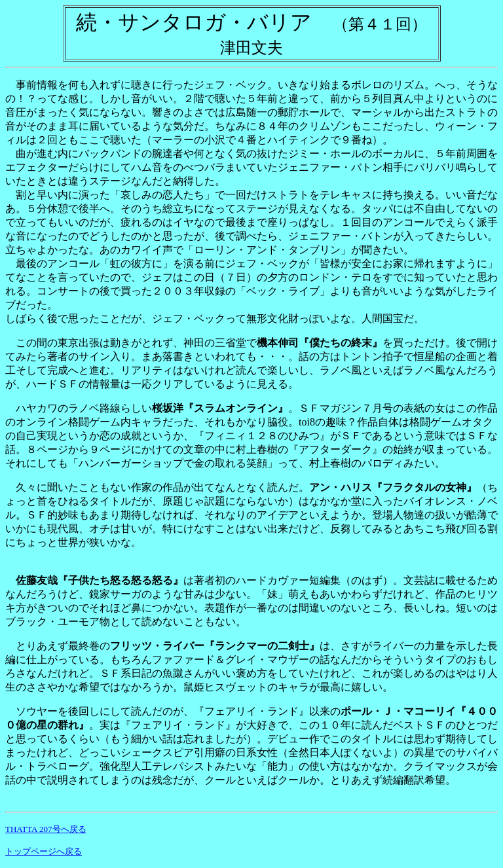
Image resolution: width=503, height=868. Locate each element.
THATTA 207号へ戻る (46, 829)
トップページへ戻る (44, 851)
